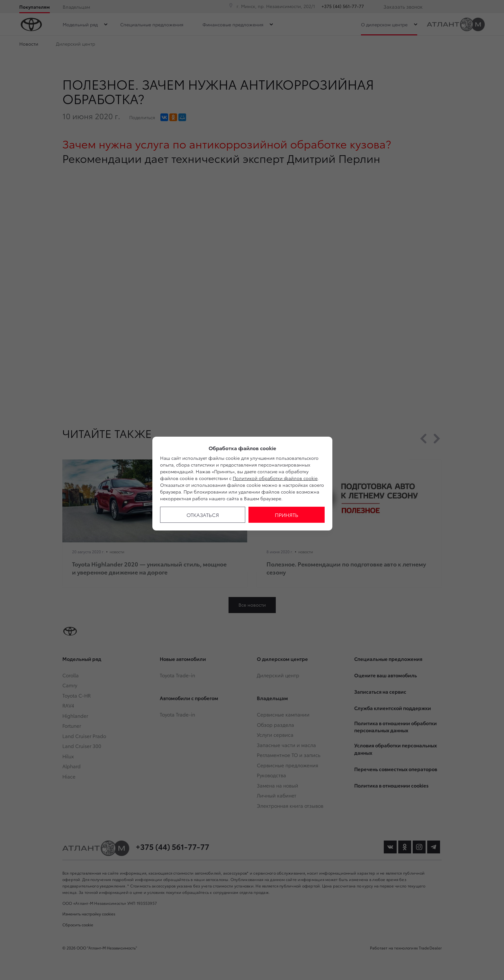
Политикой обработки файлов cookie (275, 478)
